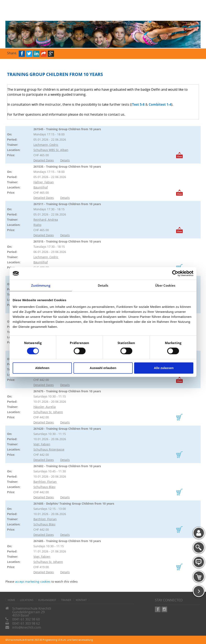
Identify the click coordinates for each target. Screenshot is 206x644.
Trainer (66, 600)
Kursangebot (47, 600)
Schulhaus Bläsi (44, 487)
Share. (12, 53)
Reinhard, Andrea (46, 220)
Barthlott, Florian (45, 482)
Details (65, 160)
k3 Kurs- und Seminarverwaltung (75, 640)
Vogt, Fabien (42, 444)
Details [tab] (103, 285)
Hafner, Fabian (44, 182)
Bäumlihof (41, 187)
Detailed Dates (44, 160)
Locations (27, 600)
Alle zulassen (164, 368)
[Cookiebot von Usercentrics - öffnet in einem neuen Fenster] (175, 273)
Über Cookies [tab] (165, 285)
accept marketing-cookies (33, 581)
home (11, 600)
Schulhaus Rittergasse (49, 449)
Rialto (37, 225)
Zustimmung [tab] (41, 285)
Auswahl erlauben (103, 368)
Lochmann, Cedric (46, 145)
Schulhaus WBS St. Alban (51, 150)
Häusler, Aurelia (45, 407)
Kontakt (81, 600)
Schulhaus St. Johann (48, 412)
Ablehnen (42, 368)
